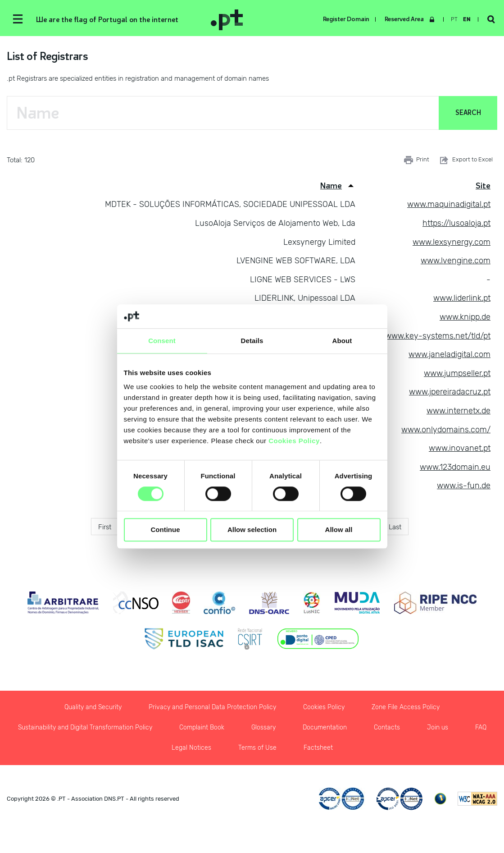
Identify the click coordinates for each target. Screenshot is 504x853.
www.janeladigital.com (450, 354)
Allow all (339, 530)
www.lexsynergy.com (452, 242)
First (105, 527)
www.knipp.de (465, 317)
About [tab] (342, 341)
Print (417, 160)
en (467, 19)
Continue (166, 530)
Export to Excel (465, 160)
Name (331, 186)
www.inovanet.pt (460, 448)
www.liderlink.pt (462, 298)
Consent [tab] (162, 341)
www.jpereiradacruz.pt (450, 392)
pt (454, 19)
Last (395, 527)
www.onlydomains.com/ (446, 430)
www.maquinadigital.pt (449, 204)
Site (483, 186)
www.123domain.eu (455, 467)
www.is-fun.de (464, 486)
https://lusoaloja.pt (456, 223)
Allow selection (252, 530)
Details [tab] (252, 341)
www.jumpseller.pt (457, 373)
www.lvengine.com (456, 261)
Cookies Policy (294, 441)
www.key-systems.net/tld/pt (438, 336)
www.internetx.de (459, 411)
